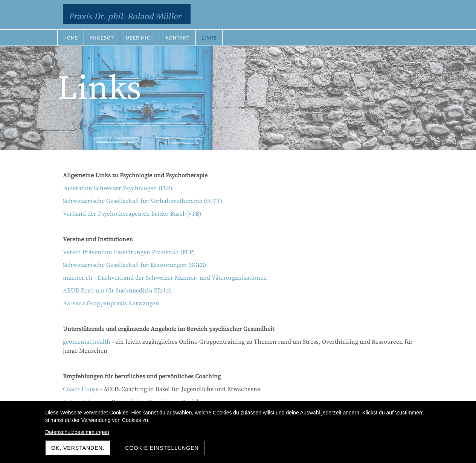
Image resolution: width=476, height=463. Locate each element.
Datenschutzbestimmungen (77, 432)
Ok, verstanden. (78, 448)
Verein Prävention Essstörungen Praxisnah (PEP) (129, 252)
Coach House (81, 389)
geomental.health (87, 342)
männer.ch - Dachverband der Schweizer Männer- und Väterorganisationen (165, 278)
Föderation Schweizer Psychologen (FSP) (117, 188)
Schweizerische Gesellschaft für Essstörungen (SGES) (134, 265)
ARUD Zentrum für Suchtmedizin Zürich (117, 291)
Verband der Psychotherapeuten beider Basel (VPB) (132, 214)
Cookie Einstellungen (162, 448)
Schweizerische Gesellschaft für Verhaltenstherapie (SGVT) (143, 201)
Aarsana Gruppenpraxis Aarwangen (111, 303)
